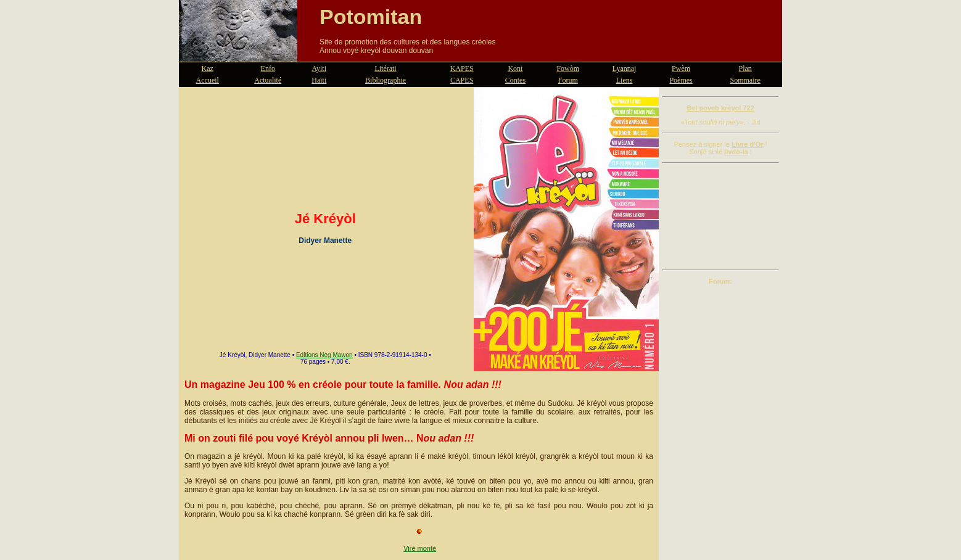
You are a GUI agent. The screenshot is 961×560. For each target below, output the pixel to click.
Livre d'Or (748, 144)
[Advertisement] (720, 216)
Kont (515, 68)
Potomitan (371, 17)
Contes (515, 80)
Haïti (319, 80)
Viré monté (420, 548)
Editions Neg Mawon (324, 355)
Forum (568, 80)
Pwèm (681, 68)
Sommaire (745, 80)
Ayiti (319, 68)
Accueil (208, 80)
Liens (625, 80)
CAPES (462, 80)
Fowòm (568, 68)
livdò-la (736, 152)
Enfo (268, 68)
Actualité (268, 80)
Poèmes (681, 80)
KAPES (462, 68)
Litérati (385, 68)
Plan (745, 68)
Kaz (208, 68)
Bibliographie (386, 80)
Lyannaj (625, 68)
